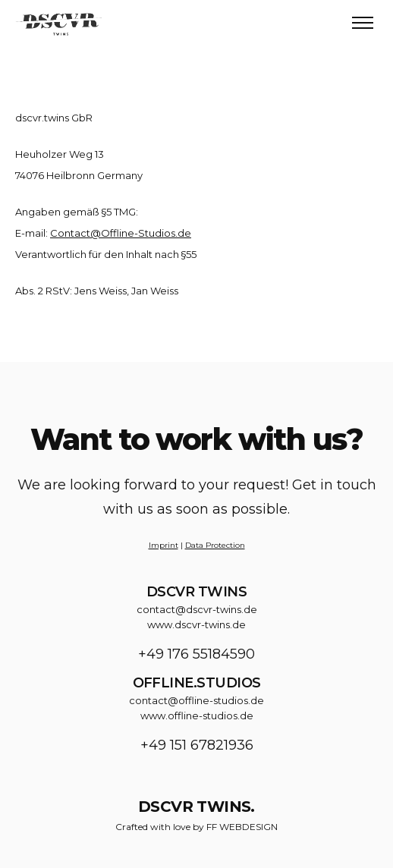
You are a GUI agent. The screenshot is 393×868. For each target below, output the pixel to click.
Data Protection (215, 545)
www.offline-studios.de (197, 715)
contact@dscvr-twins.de (197, 609)
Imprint (163, 545)
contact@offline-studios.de (196, 700)
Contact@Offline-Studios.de (121, 233)
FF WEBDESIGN (242, 827)
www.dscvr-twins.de (196, 624)
